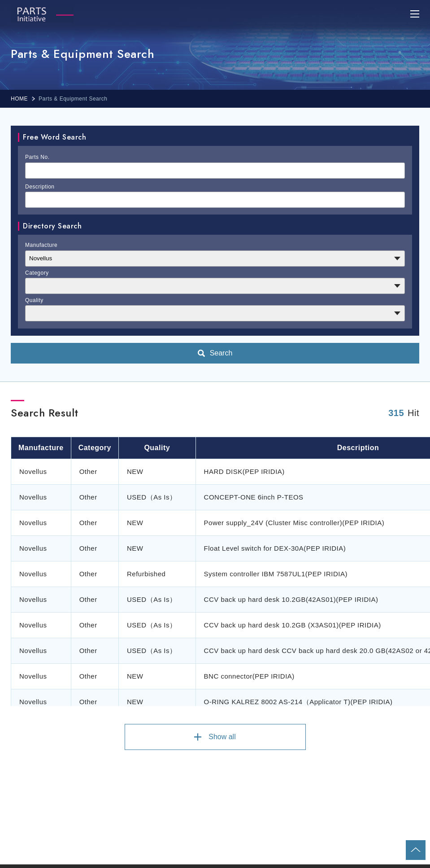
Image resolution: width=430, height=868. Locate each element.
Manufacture (41, 245)
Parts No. (37, 157)
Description (40, 187)
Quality (34, 300)
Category (37, 273)
